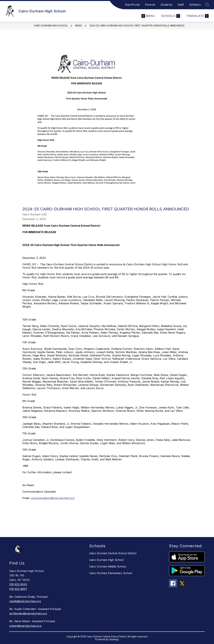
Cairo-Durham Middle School (108, 566)
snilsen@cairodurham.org (25, 626)
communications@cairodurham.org (52, 498)
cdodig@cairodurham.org (25, 601)
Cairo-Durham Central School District (113, 553)
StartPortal (132, 5)
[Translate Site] (197, 16)
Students (166, 5)
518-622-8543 (18, 584)
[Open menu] (148, 16)
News (79, 26)
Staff (181, 5)
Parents (150, 5)
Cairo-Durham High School (51, 26)
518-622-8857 (18, 589)
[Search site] (207, 5)
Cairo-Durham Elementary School (111, 573)
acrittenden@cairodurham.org (28, 613)
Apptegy (114, 639)
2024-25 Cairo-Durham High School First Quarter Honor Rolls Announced (137, 26)
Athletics (195, 5)
